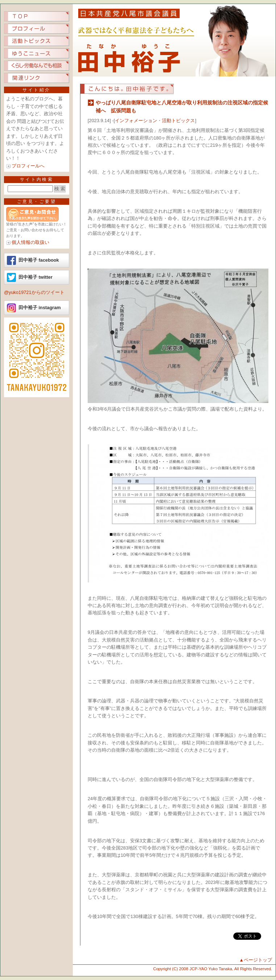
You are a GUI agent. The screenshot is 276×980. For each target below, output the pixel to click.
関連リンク (37, 78)
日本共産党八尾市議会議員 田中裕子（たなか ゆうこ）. (174, 40)
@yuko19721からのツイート (34, 292)
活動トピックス (37, 41)
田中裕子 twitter (35, 277)
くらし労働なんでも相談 (37, 66)
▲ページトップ (256, 960)
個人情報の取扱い (30, 242)
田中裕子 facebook (39, 260)
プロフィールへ (28, 166)
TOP (37, 16)
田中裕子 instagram (40, 308)
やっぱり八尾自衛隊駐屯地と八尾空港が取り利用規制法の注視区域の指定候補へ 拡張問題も (182, 107)
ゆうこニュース (37, 53)
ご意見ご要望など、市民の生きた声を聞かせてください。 (37, 214)
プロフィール (37, 29)
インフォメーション (136, 121)
